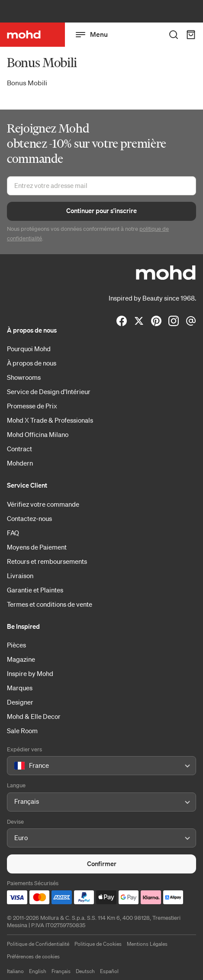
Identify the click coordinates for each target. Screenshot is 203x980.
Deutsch (85, 971)
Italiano (15, 971)
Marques (20, 688)
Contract (19, 449)
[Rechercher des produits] (174, 35)
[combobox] (16, 766)
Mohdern (20, 463)
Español (109, 971)
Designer (20, 702)
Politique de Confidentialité (38, 944)
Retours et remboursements (47, 561)
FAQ (13, 533)
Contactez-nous (29, 518)
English (38, 971)
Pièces (16, 645)
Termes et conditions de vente (50, 604)
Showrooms (24, 377)
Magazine (21, 659)
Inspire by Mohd (30, 673)
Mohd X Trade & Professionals (50, 420)
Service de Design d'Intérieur (49, 391)
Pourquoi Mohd (29, 349)
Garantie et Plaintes (35, 590)
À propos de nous (32, 363)
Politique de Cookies (98, 944)
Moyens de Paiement (37, 547)
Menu (92, 35)
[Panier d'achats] (191, 35)
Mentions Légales (147, 944)
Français (61, 971)
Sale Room (22, 731)
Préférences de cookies (33, 956)
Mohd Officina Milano (38, 434)
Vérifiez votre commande (43, 504)
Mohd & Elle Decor (34, 716)
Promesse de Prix (32, 406)
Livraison (20, 576)
